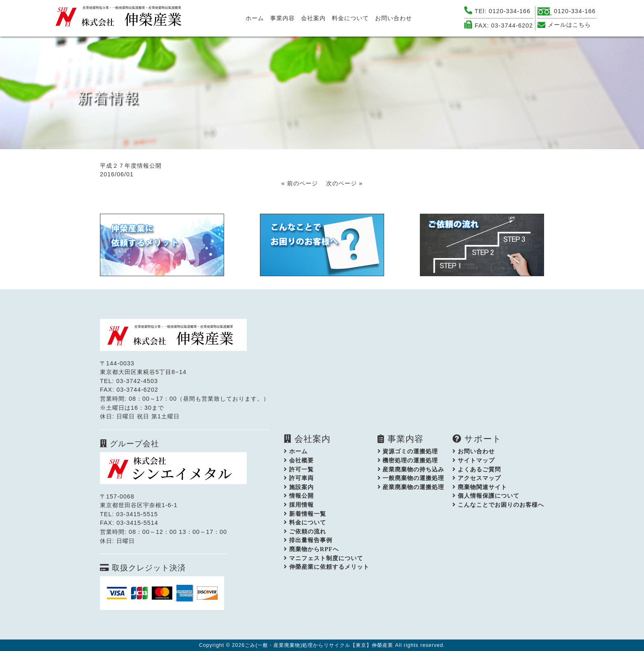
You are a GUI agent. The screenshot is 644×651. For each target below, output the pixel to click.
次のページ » (344, 183)
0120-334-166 (510, 11)
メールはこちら (569, 25)
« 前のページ (300, 183)
